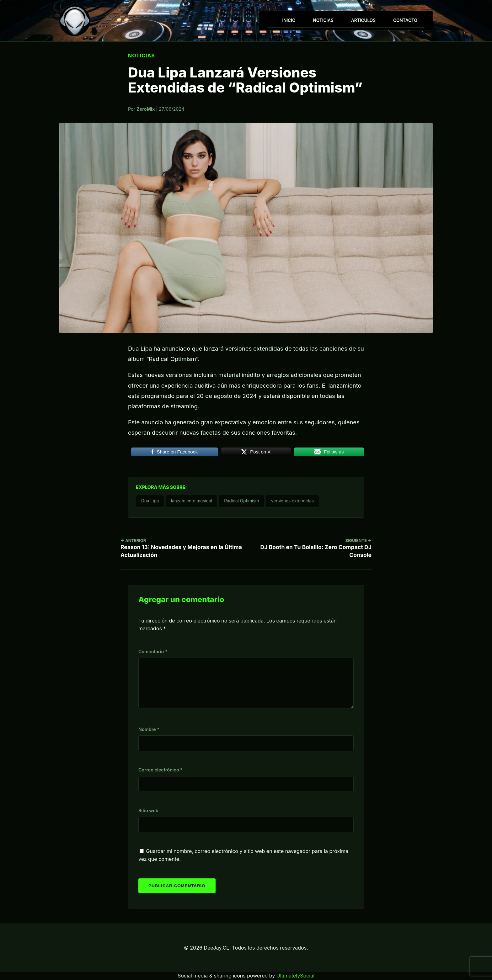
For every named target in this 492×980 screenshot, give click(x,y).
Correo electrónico (160, 770)
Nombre (149, 729)
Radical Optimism (241, 501)
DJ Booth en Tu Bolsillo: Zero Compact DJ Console (315, 548)
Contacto (405, 20)
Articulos (363, 20)
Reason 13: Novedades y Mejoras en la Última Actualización (187, 548)
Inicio (289, 20)
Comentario (153, 652)
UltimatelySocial (295, 976)
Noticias (323, 20)
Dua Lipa (150, 501)
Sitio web (148, 810)
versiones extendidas (292, 501)
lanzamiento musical (192, 501)
